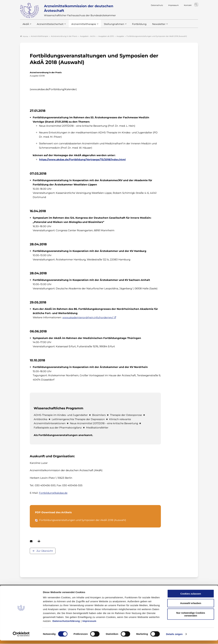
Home (24, 37)
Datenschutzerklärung (66, 624)
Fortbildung (134, 26)
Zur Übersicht (45, 551)
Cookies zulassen (191, 597)
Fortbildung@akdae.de (53, 493)
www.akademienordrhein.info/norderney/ (88, 318)
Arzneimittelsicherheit (49, 26)
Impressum (89, 624)
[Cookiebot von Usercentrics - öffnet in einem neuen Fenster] (21, 638)
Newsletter (152, 26)
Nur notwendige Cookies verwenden (191, 617)
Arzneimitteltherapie (81, 26)
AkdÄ (26, 26)
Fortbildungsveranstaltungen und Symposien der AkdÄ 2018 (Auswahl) (83, 520)
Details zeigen (174, 638)
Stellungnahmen (110, 26)
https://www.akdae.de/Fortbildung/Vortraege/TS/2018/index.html (82, 160)
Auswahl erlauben (191, 607)
